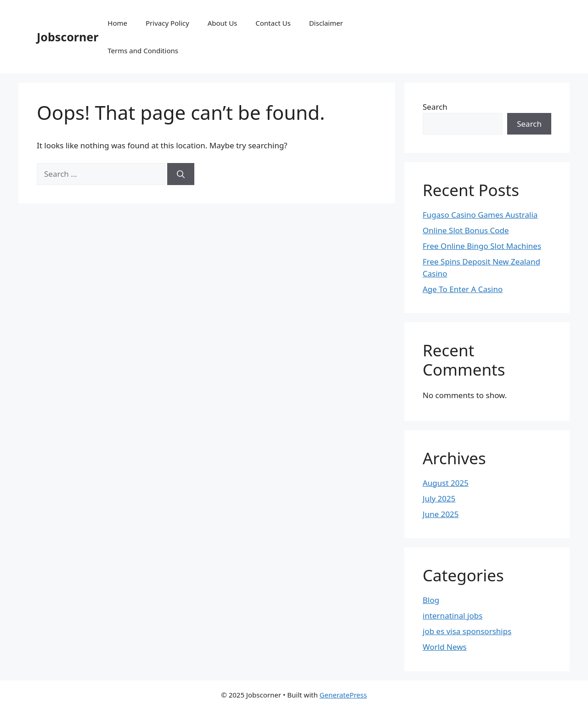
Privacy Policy (167, 23)
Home (117, 23)
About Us (223, 23)
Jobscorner (68, 37)
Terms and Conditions (143, 51)
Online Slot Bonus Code (466, 230)
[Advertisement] (498, 35)
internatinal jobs (452, 616)
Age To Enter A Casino (463, 289)
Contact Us (273, 23)
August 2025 (446, 483)
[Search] (181, 174)
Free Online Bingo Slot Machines (482, 246)
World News (445, 647)
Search (435, 107)
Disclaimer (326, 23)
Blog (431, 600)
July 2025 (439, 498)
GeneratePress (343, 695)
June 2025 (441, 514)
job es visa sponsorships (467, 631)
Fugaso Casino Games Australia (480, 215)
